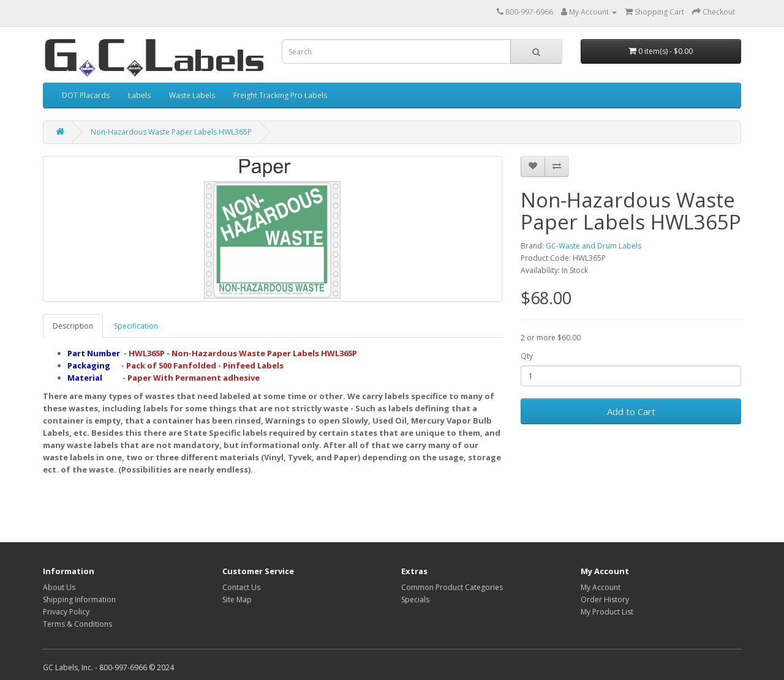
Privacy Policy (66, 612)
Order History (605, 600)
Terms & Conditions (77, 624)
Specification (136, 326)
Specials (415, 600)
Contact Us (241, 587)
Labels (139, 95)
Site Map (237, 600)
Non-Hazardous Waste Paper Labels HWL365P (171, 132)
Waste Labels (192, 95)
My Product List (607, 612)
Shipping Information (79, 600)
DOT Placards (86, 95)
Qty (527, 356)
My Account (601, 587)
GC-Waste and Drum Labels (594, 246)
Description (73, 326)
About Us (59, 587)
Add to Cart (631, 411)
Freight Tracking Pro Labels (280, 95)
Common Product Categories (452, 587)
